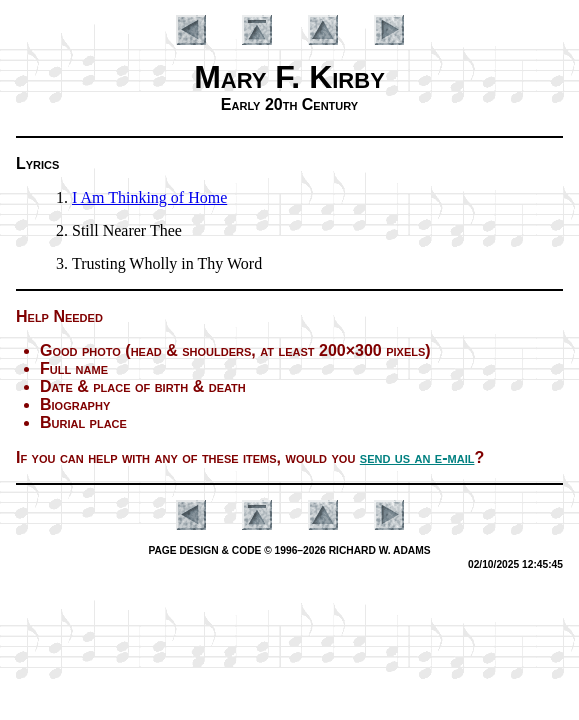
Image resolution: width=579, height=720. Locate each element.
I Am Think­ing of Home (149, 197)
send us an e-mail (417, 457)
